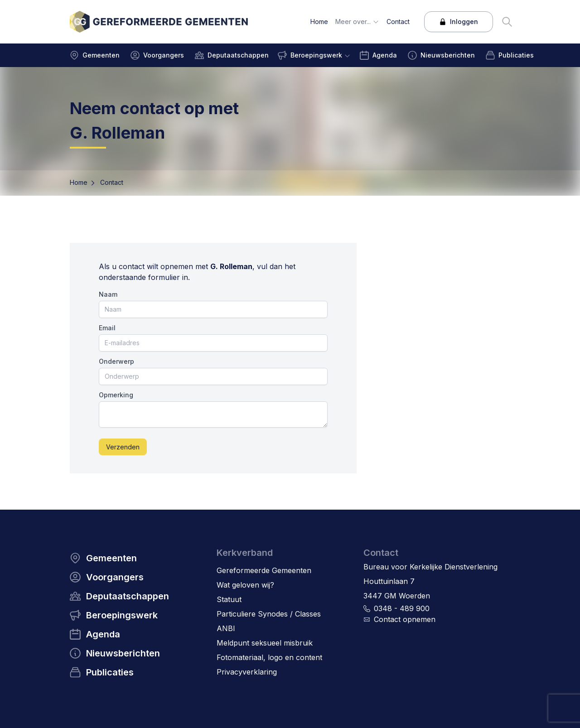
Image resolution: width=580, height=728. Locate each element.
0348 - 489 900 (402, 608)
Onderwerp (116, 361)
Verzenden (123, 447)
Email (107, 328)
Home (79, 182)
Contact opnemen (405, 619)
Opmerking (116, 395)
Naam (108, 294)
